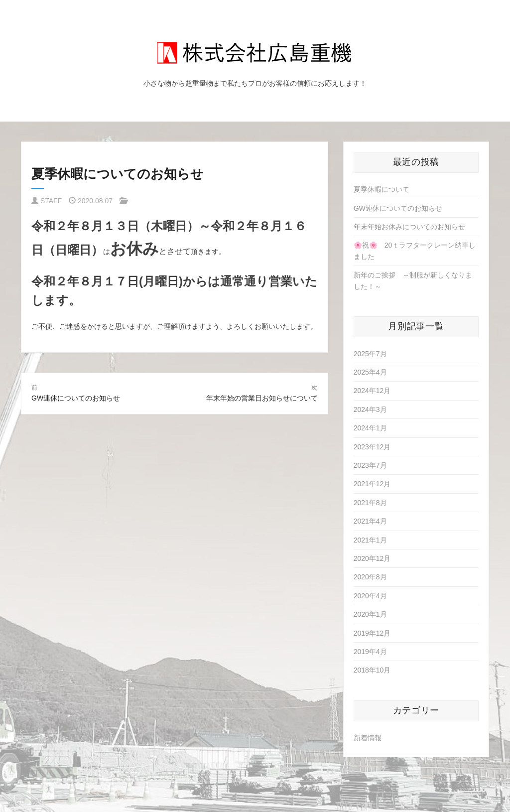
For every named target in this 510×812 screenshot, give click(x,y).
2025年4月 (370, 372)
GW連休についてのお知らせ (398, 208)
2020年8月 (370, 577)
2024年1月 (370, 428)
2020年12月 (372, 558)
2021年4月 (370, 521)
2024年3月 (370, 409)
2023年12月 (372, 447)
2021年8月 (370, 503)
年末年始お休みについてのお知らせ (409, 227)
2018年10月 (372, 670)
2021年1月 (370, 540)
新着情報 (368, 738)
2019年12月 (372, 633)
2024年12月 (372, 391)
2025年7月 (370, 354)
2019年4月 (370, 652)
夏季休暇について (382, 189)
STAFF (51, 201)
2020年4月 (370, 596)
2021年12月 (372, 484)
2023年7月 (370, 465)
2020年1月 (370, 614)
